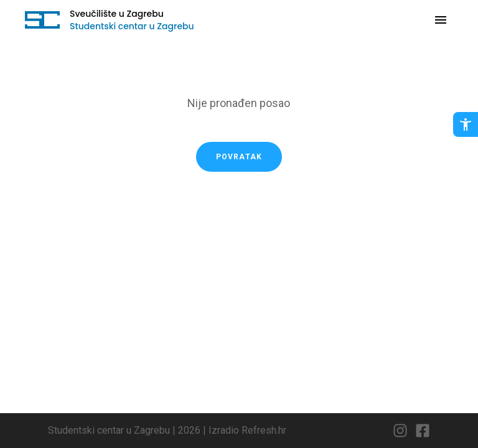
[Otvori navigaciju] (441, 20)
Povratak (239, 157)
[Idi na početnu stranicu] (42, 20)
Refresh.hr (264, 430)
